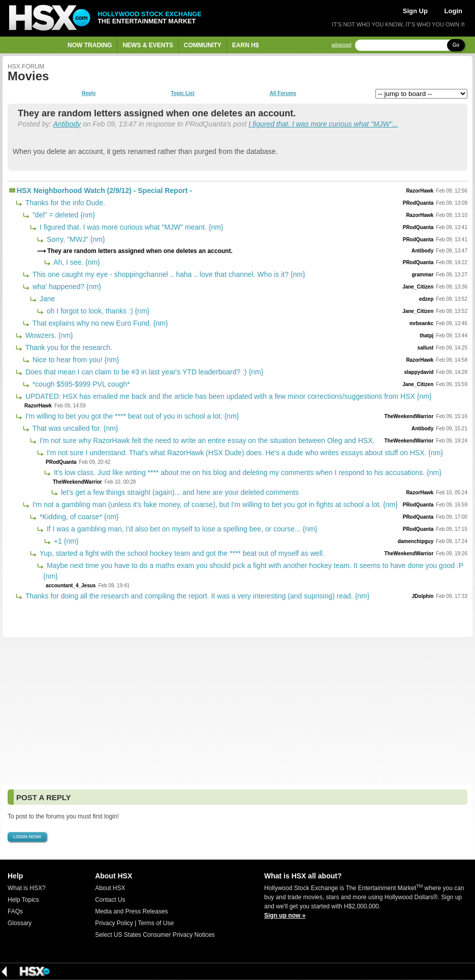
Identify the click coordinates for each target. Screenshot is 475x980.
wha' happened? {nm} (66, 287)
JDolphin (423, 596)
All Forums (283, 93)
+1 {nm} (65, 541)
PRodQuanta (418, 203)
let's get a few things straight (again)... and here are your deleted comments (179, 492)
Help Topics (23, 900)
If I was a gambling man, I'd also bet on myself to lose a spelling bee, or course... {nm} (181, 529)
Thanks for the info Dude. (64, 203)
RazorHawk (420, 191)
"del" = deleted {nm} (63, 215)
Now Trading (90, 45)
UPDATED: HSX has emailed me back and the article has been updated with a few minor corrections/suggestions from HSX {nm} (228, 396)
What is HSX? (27, 888)
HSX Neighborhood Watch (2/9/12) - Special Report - (104, 191)
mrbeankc (421, 323)
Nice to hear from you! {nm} (75, 360)
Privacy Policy (114, 923)
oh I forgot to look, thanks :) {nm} (97, 311)
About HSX (110, 888)
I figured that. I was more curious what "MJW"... (323, 124)
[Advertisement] (238, 711)
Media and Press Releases (131, 911)
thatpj (426, 336)
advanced (342, 45)
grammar (422, 275)
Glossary (20, 923)
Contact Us (110, 900)
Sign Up (415, 11)
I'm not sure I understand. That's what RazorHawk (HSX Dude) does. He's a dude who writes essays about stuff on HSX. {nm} (244, 453)
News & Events (148, 45)
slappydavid (419, 372)
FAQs (15, 911)
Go (456, 45)
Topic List (182, 93)
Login (453, 11)
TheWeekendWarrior (409, 416)
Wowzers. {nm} (48, 335)
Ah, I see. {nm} (76, 262)
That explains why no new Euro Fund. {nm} (99, 323)
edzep (426, 299)
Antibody (67, 124)
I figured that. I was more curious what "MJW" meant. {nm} (131, 227)
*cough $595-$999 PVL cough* (80, 384)
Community (203, 45)
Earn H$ (246, 45)
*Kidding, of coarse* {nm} (78, 517)
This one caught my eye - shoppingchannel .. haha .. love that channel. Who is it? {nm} (168, 274)
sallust (426, 348)
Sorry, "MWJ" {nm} (75, 239)
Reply (89, 93)
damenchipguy (416, 541)
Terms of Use (156, 923)
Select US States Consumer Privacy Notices (155, 935)
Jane (46, 299)
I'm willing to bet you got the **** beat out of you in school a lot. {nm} (131, 416)
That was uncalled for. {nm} (74, 428)
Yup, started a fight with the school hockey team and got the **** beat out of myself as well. (181, 553)
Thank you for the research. (68, 347)
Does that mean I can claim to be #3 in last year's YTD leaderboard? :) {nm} (143, 372)
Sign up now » (285, 915)
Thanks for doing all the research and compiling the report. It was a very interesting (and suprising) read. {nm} (196, 596)
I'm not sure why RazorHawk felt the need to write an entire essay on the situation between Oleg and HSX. (206, 440)
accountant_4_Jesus (71, 586)
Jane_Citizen (418, 287)
